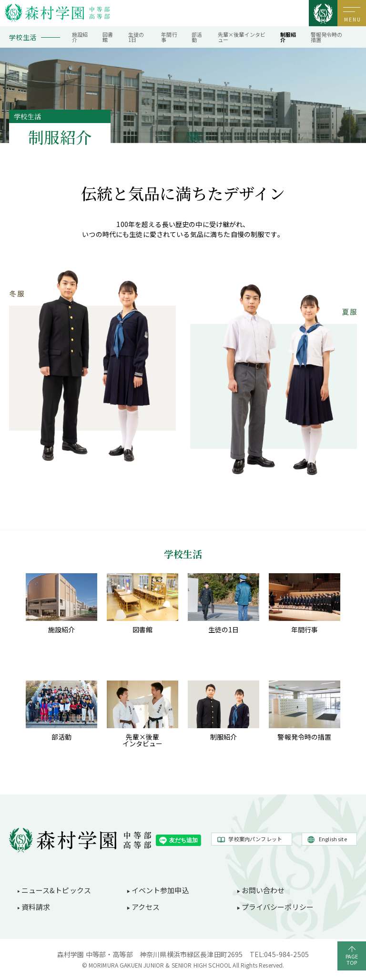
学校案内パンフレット (255, 839)
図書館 (108, 37)
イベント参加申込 (160, 890)
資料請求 (36, 907)
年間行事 (169, 37)
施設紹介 (80, 37)
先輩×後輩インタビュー (242, 37)
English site (333, 839)
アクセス (146, 907)
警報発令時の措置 (327, 37)
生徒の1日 (136, 37)
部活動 (197, 37)
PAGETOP (352, 959)
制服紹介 (288, 37)
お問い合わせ (263, 890)
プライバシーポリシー (278, 907)
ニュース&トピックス (56, 890)
